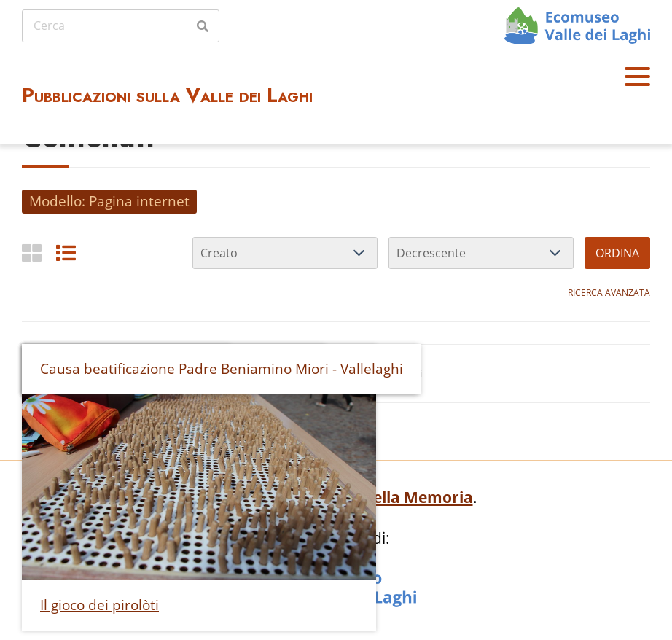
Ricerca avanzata (609, 293)
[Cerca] (121, 26)
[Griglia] (32, 253)
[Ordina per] (285, 253)
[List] (66, 253)
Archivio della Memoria (385, 497)
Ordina (617, 253)
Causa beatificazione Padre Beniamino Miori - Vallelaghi (222, 368)
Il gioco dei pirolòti (99, 605)
